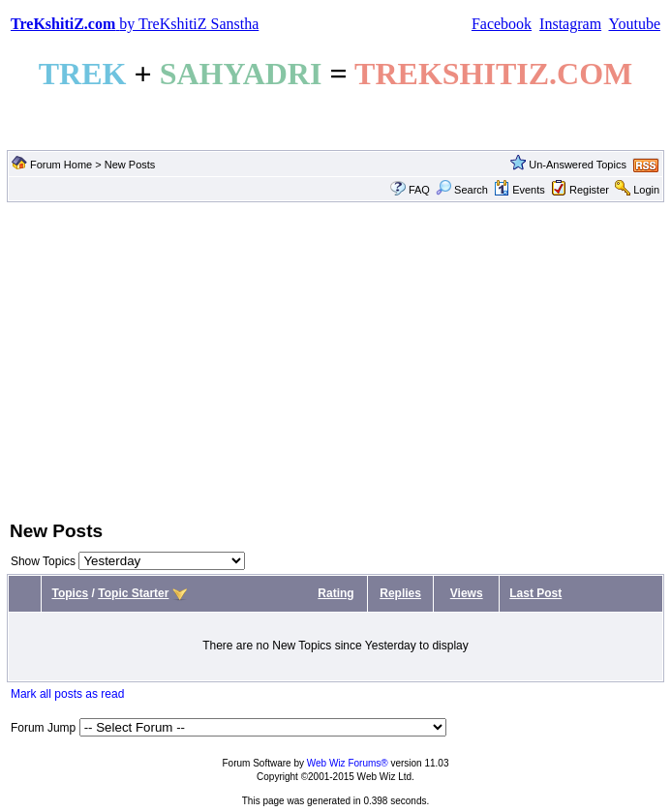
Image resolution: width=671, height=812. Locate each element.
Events (519, 190)
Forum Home (61, 165)
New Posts (130, 165)
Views (467, 593)
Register (589, 190)
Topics (70, 593)
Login (646, 190)
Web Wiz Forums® (348, 763)
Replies (400, 593)
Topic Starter (133, 593)
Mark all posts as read (67, 694)
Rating (335, 593)
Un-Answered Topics (578, 165)
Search (462, 190)
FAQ (419, 190)
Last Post (535, 593)
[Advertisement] (335, 359)
